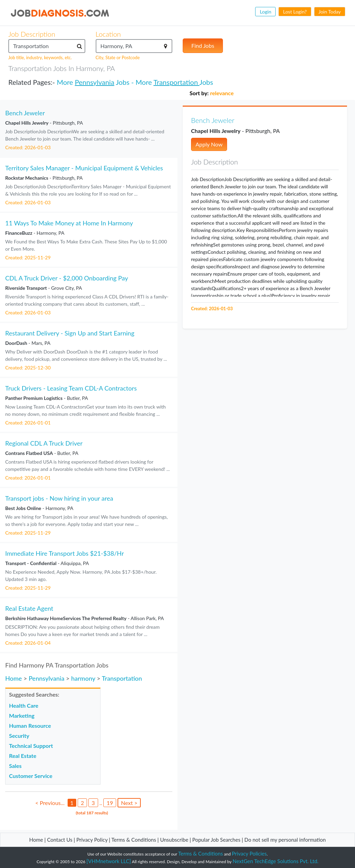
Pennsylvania (95, 82)
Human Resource (30, 726)
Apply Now (209, 144)
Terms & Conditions (134, 840)
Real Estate (23, 756)
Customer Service (31, 776)
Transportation (177, 82)
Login (265, 12)
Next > (129, 803)
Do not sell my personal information (285, 840)
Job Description (32, 34)
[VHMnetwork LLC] (109, 861)
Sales (15, 766)
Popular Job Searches (217, 840)
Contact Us (60, 840)
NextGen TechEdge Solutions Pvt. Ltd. (276, 861)
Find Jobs (203, 46)
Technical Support (31, 746)
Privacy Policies (249, 853)
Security (19, 736)
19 (110, 803)
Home (14, 678)
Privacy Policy (92, 840)
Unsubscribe (174, 840)
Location (108, 34)
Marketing (22, 715)
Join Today (330, 12)
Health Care (24, 705)
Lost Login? (295, 12)
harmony (83, 678)
